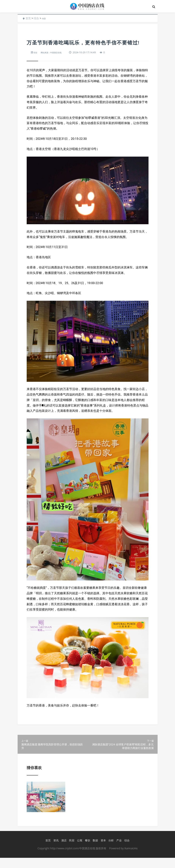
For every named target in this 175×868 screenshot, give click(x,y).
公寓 (79, 851)
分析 (110, 851)
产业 (118, 851)
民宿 (71, 851)
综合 (36, 18)
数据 (94, 851)
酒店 (63, 851)
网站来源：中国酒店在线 (55, 52)
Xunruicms (131, 858)
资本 (102, 851)
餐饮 (87, 851)
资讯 (55, 851)
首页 (28, 18)
